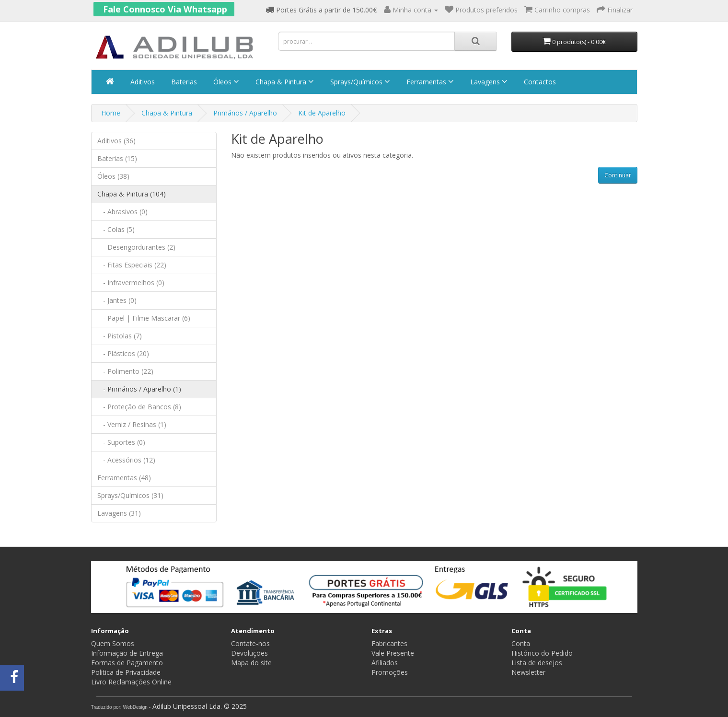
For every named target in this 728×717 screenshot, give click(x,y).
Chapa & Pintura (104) (132, 194)
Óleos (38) (113, 176)
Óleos (225, 82)
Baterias (183, 82)
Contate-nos (250, 643)
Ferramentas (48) (124, 478)
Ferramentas (429, 82)
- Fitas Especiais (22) (132, 265)
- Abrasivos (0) (122, 212)
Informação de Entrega (127, 653)
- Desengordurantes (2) (136, 247)
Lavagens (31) (119, 513)
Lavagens (488, 82)
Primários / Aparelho (245, 113)
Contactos (539, 82)
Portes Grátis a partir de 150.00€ (321, 10)
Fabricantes (389, 643)
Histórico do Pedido (542, 653)
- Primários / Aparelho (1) (139, 389)
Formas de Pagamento (127, 663)
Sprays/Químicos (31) (130, 495)
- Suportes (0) (121, 442)
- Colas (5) (116, 229)
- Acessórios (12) (126, 460)
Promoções (390, 672)
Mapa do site (251, 663)
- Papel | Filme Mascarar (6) (144, 318)
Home (111, 113)
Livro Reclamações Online (131, 682)
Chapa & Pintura (284, 82)
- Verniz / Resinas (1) (132, 424)
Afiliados (385, 663)
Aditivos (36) (116, 141)
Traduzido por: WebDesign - (121, 707)
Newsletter (528, 672)
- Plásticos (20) (123, 353)
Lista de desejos (537, 663)
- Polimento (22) (125, 371)
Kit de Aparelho (322, 113)
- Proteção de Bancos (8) (139, 407)
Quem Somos (113, 643)
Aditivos (142, 82)
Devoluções (249, 653)
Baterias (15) (117, 158)
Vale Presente (393, 653)
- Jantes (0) (117, 300)
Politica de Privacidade (126, 672)
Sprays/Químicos (359, 82)
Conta (521, 643)
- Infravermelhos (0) (131, 283)
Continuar (618, 175)
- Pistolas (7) (120, 336)
